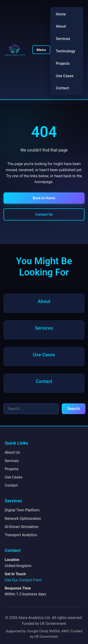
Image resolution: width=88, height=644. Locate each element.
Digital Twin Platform (22, 510)
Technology (66, 51)
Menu (41, 50)
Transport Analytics (21, 535)
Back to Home (44, 198)
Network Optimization (23, 519)
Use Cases (65, 76)
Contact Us (44, 214)
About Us (12, 452)
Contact (62, 88)
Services (63, 39)
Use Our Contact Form (23, 580)
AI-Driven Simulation (22, 527)
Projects (63, 63)
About (61, 26)
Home (61, 14)
